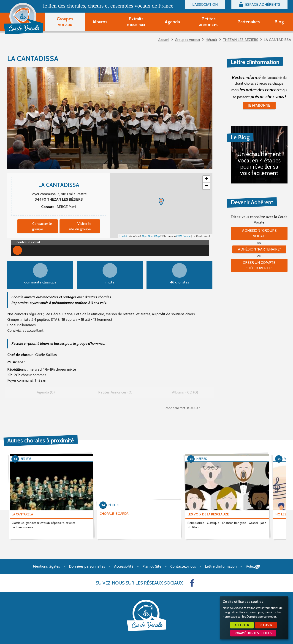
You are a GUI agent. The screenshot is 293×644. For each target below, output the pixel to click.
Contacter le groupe (42, 226)
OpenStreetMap (151, 236)
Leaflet (123, 236)
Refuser (266, 625)
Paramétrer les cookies (253, 633)
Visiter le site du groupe (80, 226)
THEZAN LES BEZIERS (240, 40)
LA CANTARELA (22, 514)
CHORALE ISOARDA (114, 514)
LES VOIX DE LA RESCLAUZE (208, 514)
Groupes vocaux (187, 40)
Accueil (164, 40)
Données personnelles (261, 617)
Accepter (242, 625)
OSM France (183, 236)
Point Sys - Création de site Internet (253, 567)
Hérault (211, 40)
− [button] (206, 186)
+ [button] (206, 179)
